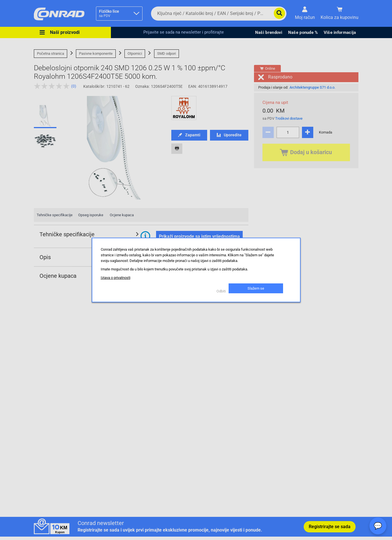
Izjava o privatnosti (116, 278)
